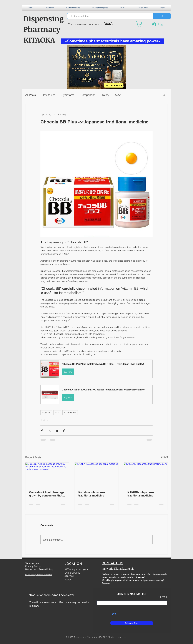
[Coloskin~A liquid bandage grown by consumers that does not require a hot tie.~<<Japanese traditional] (47, 475)
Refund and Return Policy (39, 569)
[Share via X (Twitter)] (49, 431)
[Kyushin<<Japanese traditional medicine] (97, 475)
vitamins (46, 413)
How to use (49, 95)
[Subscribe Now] (132, 623)
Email (163, 597)
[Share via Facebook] (42, 431)
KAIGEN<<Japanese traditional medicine (141, 494)
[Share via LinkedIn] (57, 431)
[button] (50, 8)
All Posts (31, 95)
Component (88, 95)
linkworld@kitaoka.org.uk (118, 569)
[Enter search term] (109, 16)
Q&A (118, 95)
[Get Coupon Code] (114, 85)
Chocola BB (70, 413)
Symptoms (68, 95)
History (105, 95)
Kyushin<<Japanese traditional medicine (92, 494)
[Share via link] (64, 431)
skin (57, 413)
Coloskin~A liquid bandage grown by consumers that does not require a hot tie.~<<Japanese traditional (47, 494)
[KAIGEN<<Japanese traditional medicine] (146, 475)
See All (164, 457)
